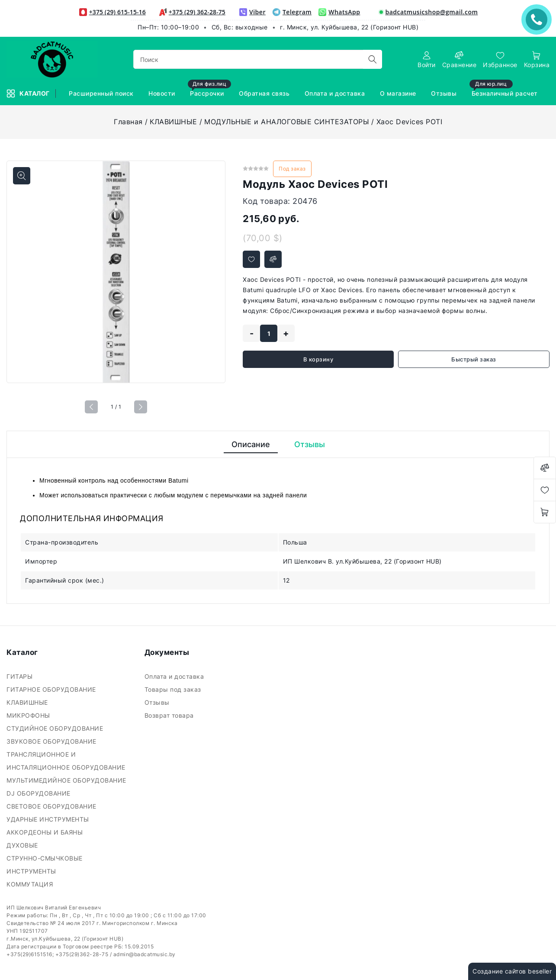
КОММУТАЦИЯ (31, 884)
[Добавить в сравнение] (273, 259)
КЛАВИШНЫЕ (174, 122)
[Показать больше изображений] (22, 176)
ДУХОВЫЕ (23, 845)
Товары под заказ (174, 689)
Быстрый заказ (474, 359)
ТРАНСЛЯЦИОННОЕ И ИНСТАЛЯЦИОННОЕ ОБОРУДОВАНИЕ (67, 761)
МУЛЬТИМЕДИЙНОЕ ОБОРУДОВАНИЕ (67, 780)
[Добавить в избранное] (251, 259)
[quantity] (269, 333)
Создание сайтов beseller (512, 971)
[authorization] (427, 60)
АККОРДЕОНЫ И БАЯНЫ (46, 832)
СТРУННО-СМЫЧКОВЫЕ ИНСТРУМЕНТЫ (45, 865)
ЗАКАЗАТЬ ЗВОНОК (539, 19)
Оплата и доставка (175, 676)
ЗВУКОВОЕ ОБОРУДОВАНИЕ (52, 741)
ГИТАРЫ (21, 676)
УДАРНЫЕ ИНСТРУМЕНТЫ (49, 819)
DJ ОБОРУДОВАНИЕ (39, 793)
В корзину (318, 359)
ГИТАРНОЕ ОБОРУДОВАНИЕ (52, 689)
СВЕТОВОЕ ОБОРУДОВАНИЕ (52, 806)
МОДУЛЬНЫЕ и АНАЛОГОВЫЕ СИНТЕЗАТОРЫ (287, 122)
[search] (373, 59)
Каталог (29, 93)
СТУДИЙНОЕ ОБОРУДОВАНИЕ (56, 728)
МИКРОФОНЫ (29, 715)
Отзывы (158, 702)
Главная (128, 122)
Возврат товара (170, 715)
